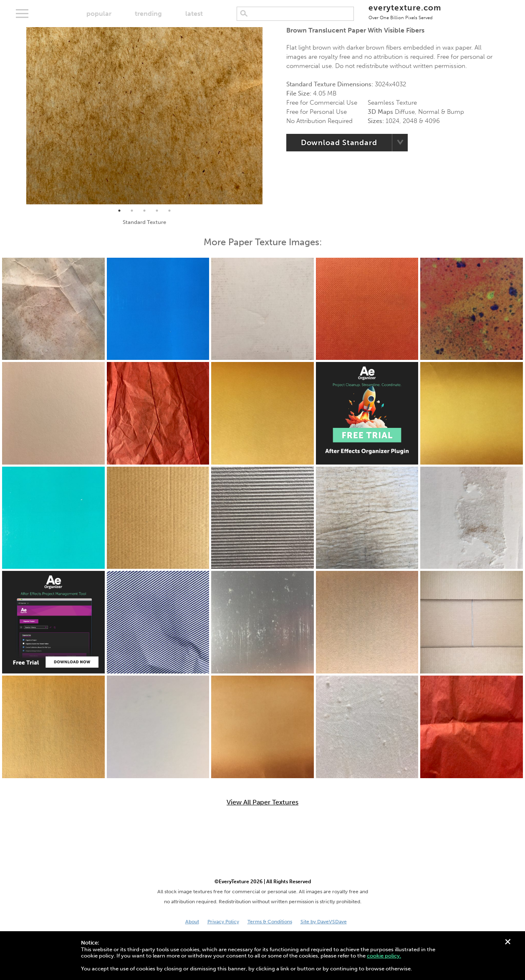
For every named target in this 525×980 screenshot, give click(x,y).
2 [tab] (132, 211)
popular (99, 14)
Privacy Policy (223, 922)
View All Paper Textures (262, 802)
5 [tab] (169, 211)
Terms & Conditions (270, 922)
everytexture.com (405, 11)
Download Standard (339, 143)
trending (148, 14)
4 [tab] (157, 211)
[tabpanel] (145, 116)
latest (194, 14)
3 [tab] (144, 211)
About (192, 922)
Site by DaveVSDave (324, 922)
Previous (20, 116)
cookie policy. (384, 956)
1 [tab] (119, 211)
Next (269, 116)
